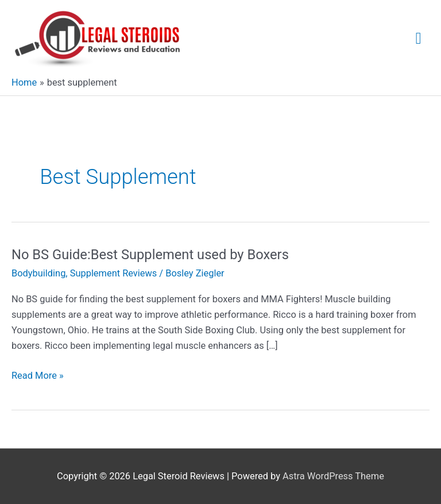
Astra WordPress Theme (333, 476)
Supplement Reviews (114, 273)
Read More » (38, 376)
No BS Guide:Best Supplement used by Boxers (150, 255)
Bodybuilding (38, 273)
